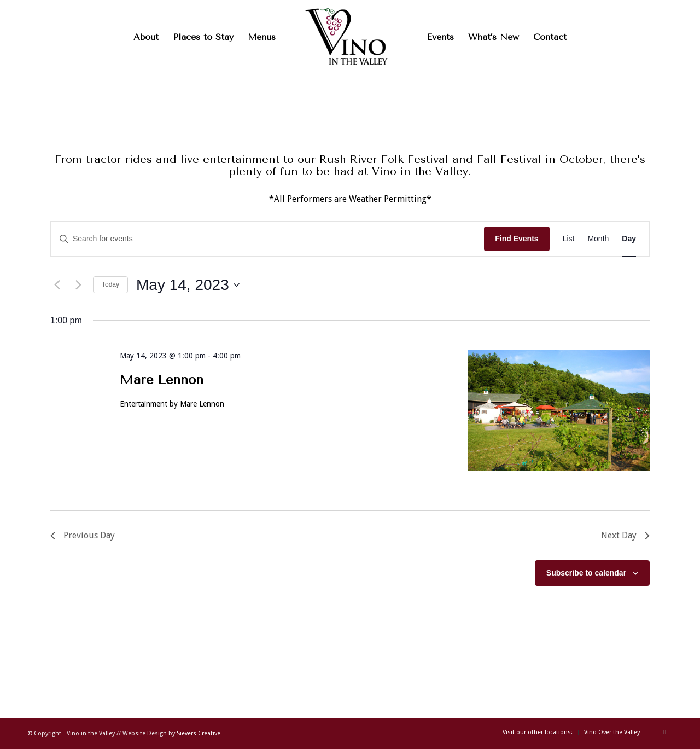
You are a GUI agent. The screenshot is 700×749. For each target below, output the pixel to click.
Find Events (517, 239)
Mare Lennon (162, 380)
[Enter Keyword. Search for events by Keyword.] (267, 239)
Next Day (625, 535)
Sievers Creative (199, 733)
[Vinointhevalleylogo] (350, 37)
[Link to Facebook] (664, 732)
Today (110, 284)
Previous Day (83, 535)
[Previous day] (57, 285)
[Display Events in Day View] (629, 239)
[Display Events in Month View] (598, 239)
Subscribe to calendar (586, 573)
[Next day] (78, 285)
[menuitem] (146, 37)
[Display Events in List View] (569, 239)
